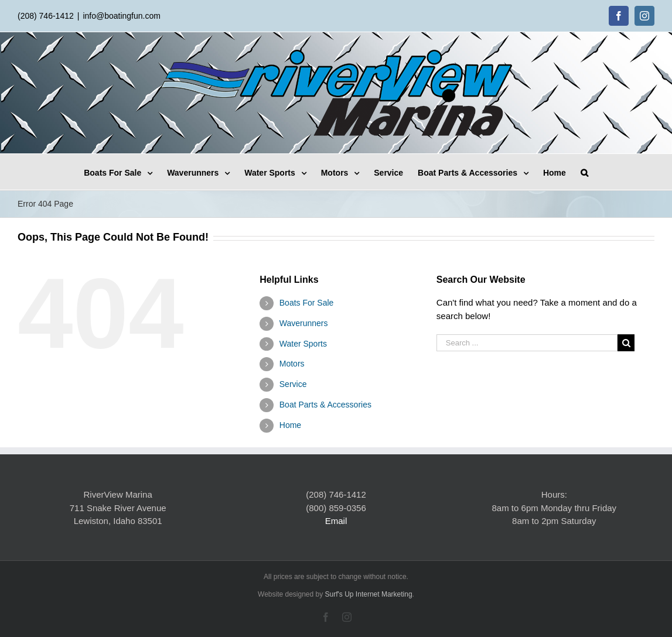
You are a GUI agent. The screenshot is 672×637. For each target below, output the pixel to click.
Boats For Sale (307, 303)
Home (290, 425)
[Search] (584, 172)
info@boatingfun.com (122, 16)
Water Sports (303, 344)
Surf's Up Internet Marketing (369, 594)
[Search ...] (527, 343)
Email (336, 521)
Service (293, 384)
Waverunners (304, 323)
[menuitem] (125, 172)
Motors (292, 364)
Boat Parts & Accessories (325, 405)
